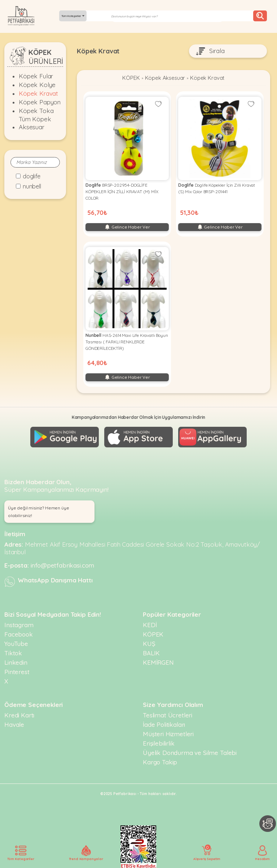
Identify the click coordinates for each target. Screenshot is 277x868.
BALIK (151, 652)
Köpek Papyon (40, 102)
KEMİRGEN (158, 662)
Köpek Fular (36, 76)
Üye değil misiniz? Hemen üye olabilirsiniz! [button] (39, 511)
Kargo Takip (160, 761)
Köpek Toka (36, 111)
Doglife (32, 176)
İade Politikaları (164, 724)
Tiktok (13, 652)
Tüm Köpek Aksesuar (35, 123)
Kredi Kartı (19, 714)
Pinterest (17, 671)
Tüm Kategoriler (73, 16)
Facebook (19, 633)
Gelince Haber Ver (127, 228)
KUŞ (149, 643)
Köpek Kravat (38, 93)
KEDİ (150, 624)
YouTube (16, 643)
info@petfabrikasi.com (63, 565)
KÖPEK (129, 78)
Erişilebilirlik (159, 743)
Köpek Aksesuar (165, 78)
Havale (14, 724)
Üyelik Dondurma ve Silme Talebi (190, 752)
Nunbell (32, 186)
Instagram (19, 624)
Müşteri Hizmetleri (168, 733)
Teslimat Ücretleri (168, 714)
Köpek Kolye (37, 85)
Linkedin (16, 662)
